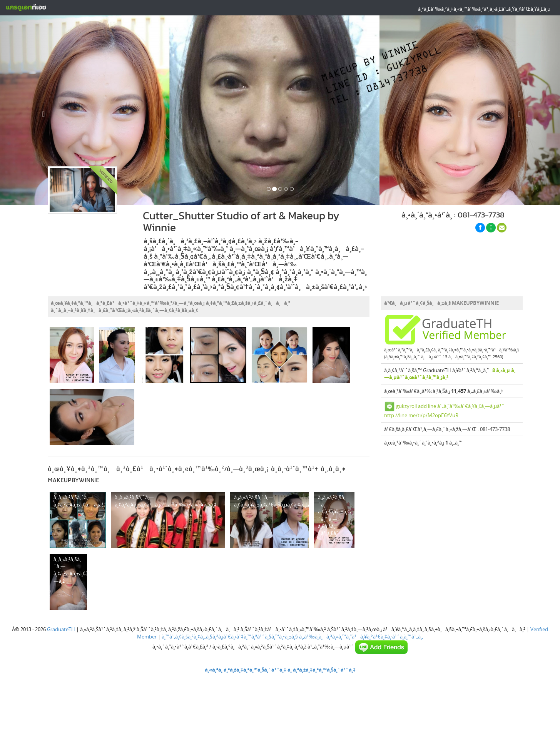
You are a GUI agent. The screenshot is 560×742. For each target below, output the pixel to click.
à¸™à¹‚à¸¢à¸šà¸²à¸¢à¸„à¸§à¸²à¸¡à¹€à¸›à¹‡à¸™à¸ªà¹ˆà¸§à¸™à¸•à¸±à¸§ (230, 637)
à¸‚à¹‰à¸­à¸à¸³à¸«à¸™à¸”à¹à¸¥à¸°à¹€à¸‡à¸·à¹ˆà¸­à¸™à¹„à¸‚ (361, 637)
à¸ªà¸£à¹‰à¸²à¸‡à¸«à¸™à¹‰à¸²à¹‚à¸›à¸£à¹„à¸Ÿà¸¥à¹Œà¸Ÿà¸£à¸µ (484, 9)
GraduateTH (61, 629)
